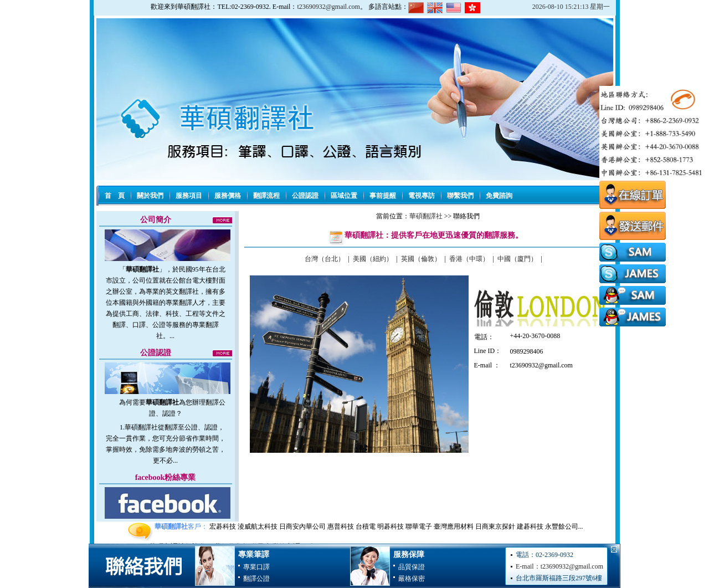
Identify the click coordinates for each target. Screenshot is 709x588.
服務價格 (228, 196)
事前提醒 (383, 196)
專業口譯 (256, 567)
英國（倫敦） (421, 259)
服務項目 (189, 196)
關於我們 (150, 196)
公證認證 (305, 196)
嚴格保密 (412, 579)
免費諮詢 (499, 196)
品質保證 (412, 567)
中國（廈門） (517, 259)
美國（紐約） (373, 259)
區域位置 (344, 196)
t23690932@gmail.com (328, 7)
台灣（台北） (325, 259)
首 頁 (115, 196)
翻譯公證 (256, 579)
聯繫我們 (460, 196)
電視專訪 (422, 196)
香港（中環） (469, 259)
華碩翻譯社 (426, 216)
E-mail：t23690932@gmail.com (559, 566)
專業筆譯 (254, 554)
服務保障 (409, 554)
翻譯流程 (266, 196)
